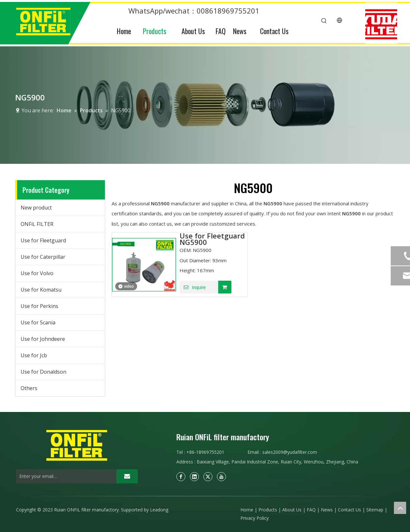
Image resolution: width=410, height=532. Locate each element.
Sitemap (375, 510)
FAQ (311, 510)
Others (29, 388)
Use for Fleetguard (43, 240)
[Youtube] (221, 477)
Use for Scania (38, 322)
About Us (292, 510)
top (400, 508)
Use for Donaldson (43, 372)
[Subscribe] (127, 476)
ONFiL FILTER (37, 224)
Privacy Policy (255, 518)
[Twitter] (208, 477)
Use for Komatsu (41, 290)
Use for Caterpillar (43, 257)
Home (247, 510)
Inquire (193, 287)
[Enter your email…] (65, 476)
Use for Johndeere (43, 339)
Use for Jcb (34, 355)
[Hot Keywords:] (324, 21)
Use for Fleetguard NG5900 (212, 239)
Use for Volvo (37, 273)
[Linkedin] (194, 477)
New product (36, 208)
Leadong (159, 510)
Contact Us (349, 510)
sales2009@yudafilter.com (290, 452)
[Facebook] (181, 477)
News (327, 510)
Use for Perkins (39, 306)
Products (268, 510)
